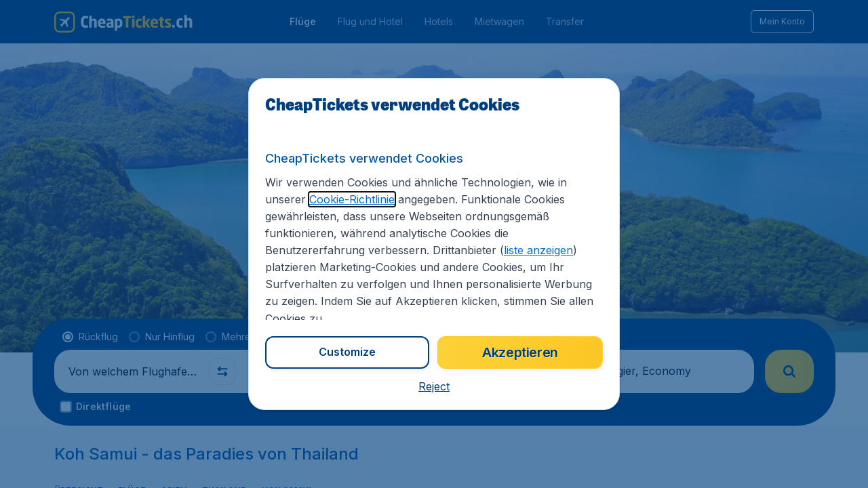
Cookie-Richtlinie (352, 199)
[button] (434, 386)
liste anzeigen (538, 250)
